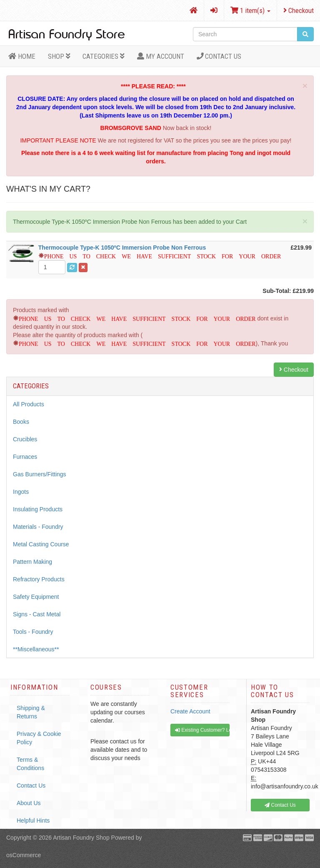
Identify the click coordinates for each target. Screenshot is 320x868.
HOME (22, 56)
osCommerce (24, 855)
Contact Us (219, 56)
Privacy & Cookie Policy (39, 738)
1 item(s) (250, 10)
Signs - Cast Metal (37, 614)
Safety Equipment (36, 597)
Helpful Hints (33, 820)
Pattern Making (32, 562)
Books (21, 422)
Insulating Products (38, 509)
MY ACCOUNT (161, 56)
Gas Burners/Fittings (40, 474)
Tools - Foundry (33, 632)
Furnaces (25, 457)
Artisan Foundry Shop (81, 838)
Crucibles (25, 439)
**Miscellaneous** (36, 649)
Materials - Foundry (38, 527)
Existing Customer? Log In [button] (202, 730)
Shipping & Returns (31, 712)
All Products (29, 404)
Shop (59, 56)
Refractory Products (39, 579)
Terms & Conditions (30, 764)
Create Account (190, 711)
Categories (104, 56)
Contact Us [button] (280, 805)
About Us (29, 803)
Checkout (299, 10)
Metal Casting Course (41, 544)
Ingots (21, 492)
